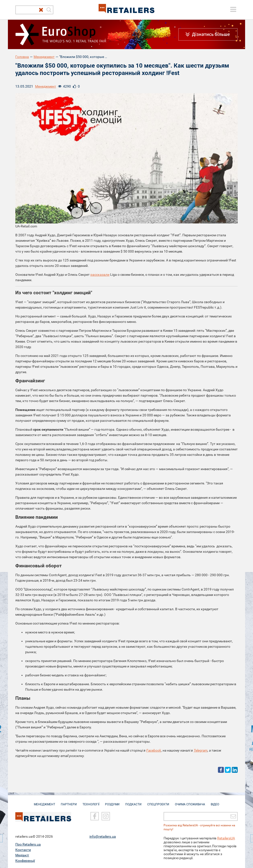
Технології (91, 802)
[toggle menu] (233, 9)
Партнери (69, 802)
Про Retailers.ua (28, 844)
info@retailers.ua (103, 836)
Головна (22, 57)
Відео (215, 802)
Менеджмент (44, 57)
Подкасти (133, 802)
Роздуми (112, 802)
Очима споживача (190, 802)
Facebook (154, 750)
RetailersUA (226, 838)
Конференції (25, 860)
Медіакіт (22, 855)
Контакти (23, 850)
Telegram (201, 750)
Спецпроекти (158, 802)
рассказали (100, 275)
